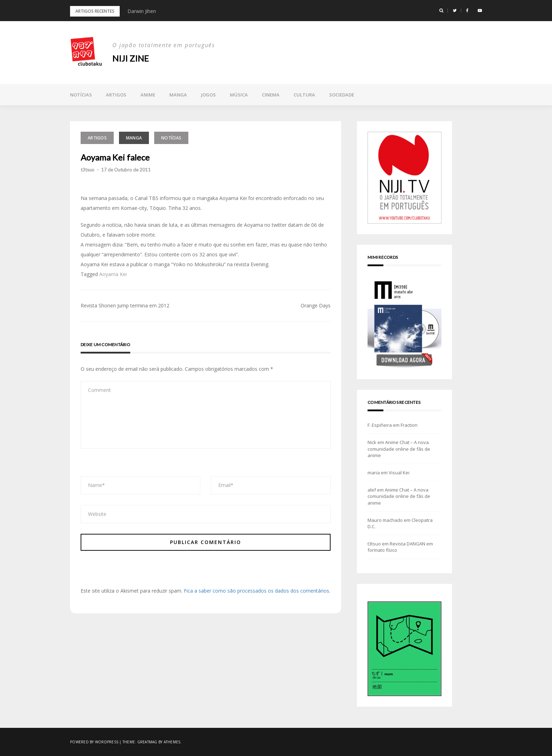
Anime (148, 95)
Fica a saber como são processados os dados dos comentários (256, 591)
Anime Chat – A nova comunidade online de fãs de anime (399, 449)
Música (239, 95)
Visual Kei (399, 473)
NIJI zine (131, 58)
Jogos (208, 95)
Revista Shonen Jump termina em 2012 (125, 305)
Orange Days (316, 305)
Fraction (409, 425)
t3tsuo (87, 170)
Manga (178, 95)
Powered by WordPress (94, 742)
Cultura (304, 95)
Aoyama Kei (113, 274)
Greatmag (147, 742)
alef (372, 490)
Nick (372, 442)
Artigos (116, 95)
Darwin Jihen (142, 11)
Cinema (271, 95)
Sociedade (342, 95)
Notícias (81, 95)
